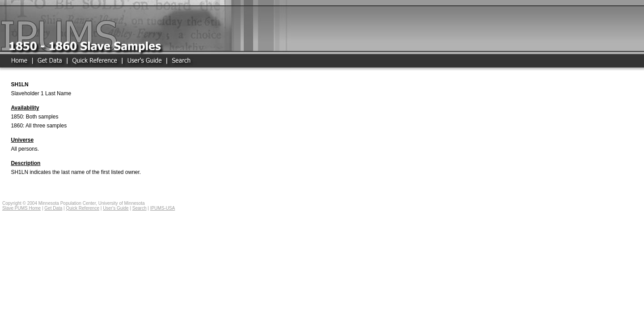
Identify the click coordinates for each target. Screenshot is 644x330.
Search (140, 208)
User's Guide (116, 208)
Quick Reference (82, 208)
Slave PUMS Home (21, 208)
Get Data (53, 208)
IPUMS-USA (163, 208)
